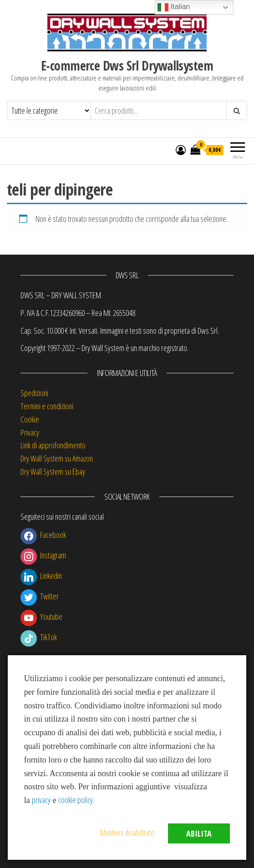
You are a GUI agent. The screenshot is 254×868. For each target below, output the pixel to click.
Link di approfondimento (53, 445)
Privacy (30, 432)
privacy (41, 800)
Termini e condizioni (47, 406)
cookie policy (76, 800)
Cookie (30, 419)
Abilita (199, 833)
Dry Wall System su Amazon (57, 458)
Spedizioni (34, 393)
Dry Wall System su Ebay (53, 472)
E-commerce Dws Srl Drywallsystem (127, 65)
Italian (174, 7)
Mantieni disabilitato (127, 833)
